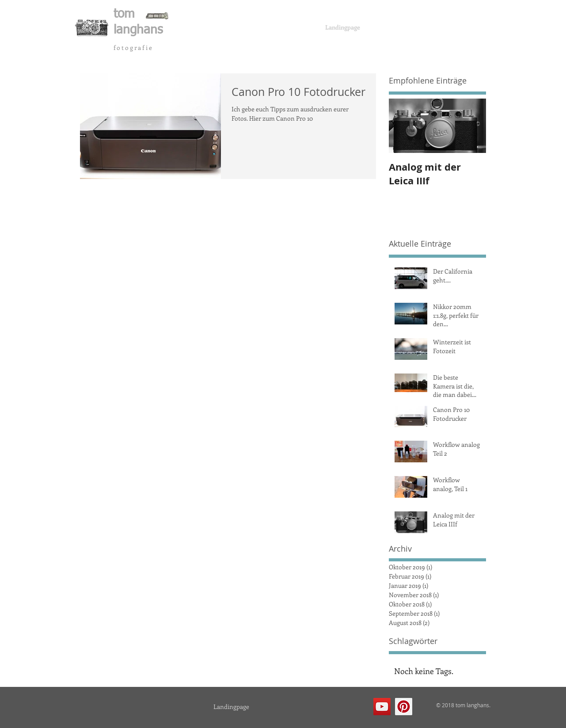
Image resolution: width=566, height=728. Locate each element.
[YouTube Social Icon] (382, 707)
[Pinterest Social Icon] (404, 707)
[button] (125, 28)
